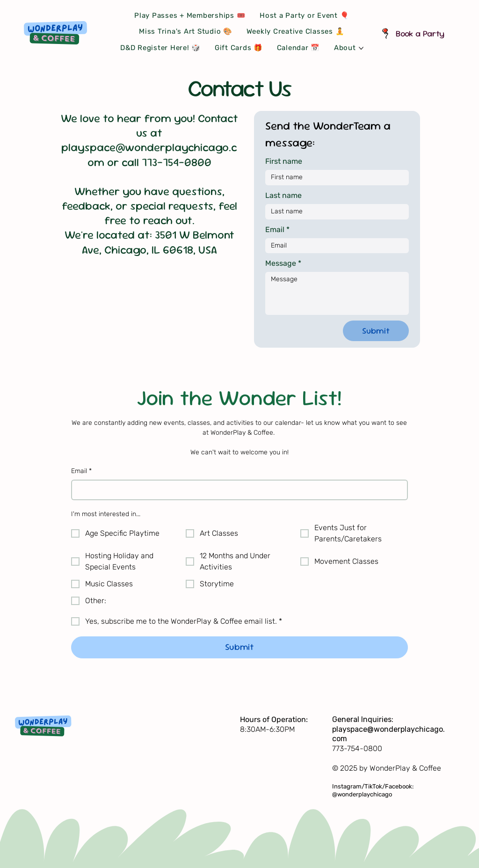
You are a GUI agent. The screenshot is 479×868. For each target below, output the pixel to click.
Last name (283, 195)
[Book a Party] (417, 33)
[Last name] (334, 212)
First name (284, 161)
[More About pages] (361, 48)
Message (283, 263)
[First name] (334, 178)
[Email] (236, 490)
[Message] (337, 293)
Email (81, 471)
